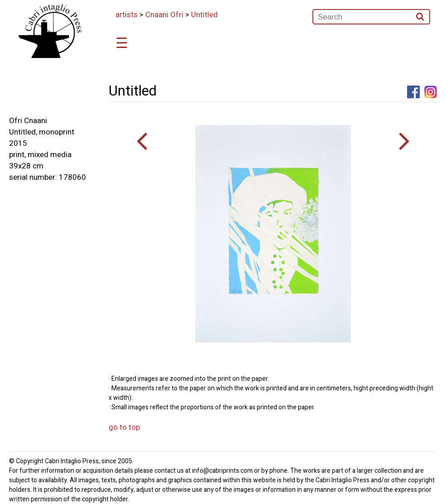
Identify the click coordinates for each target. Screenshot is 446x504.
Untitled (204, 15)
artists (127, 15)
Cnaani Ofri (164, 15)
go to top (124, 427)
